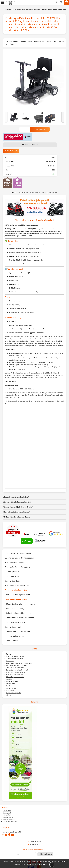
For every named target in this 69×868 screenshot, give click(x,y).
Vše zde (9, 695)
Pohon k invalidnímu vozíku (16, 590)
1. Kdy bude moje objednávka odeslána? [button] (16, 497)
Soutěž (8, 686)
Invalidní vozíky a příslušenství (18, 595)
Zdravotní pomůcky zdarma (15, 668)
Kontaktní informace (9, 819)
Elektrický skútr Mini (13, 572)
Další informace (42, 865)
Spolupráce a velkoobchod (15, 675)
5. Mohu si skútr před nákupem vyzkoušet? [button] (17, 517)
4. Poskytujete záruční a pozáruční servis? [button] (16, 512)
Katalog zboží (7, 813)
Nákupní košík (7, 815)
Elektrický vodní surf (13, 627)
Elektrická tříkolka (12, 576)
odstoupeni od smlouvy (10, 821)
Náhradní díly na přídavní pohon (19, 613)
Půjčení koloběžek (12, 681)
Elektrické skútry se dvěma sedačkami (20, 558)
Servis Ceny (10, 661)
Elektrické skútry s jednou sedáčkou (19, 553)
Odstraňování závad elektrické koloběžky (19, 663)
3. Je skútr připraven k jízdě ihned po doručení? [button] (18, 507)
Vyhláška (9, 679)
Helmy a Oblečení (12, 641)
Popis (14, 193)
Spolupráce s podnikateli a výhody (17, 670)
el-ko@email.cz (35, 844)
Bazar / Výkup (11, 684)
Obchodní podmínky (9, 817)
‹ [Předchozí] (6, 117)
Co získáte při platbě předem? (16, 672)
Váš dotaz (23, 193)
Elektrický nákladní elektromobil (18, 586)
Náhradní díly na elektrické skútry (18, 632)
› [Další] (63, 117)
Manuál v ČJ (10, 690)
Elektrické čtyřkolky (13, 581)
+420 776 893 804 (35, 841)
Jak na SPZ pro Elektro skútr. (15, 677)
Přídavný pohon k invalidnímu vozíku (21, 604)
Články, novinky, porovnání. (15, 659)
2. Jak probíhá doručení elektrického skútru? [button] (17, 502)
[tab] (14, 193)
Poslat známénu (50, 193)
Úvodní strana (7, 811)
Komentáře (35, 193)
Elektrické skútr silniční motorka (18, 567)
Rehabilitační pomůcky (15, 609)
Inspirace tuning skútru (14, 693)
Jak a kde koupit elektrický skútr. (17, 665)
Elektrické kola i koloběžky (15, 622)
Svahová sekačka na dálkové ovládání (20, 618)
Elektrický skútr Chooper (15, 563)
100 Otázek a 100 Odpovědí (15, 656)
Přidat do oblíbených (30, 145)
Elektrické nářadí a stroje (15, 636)
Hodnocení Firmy (12, 688)
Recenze (9, 654)
